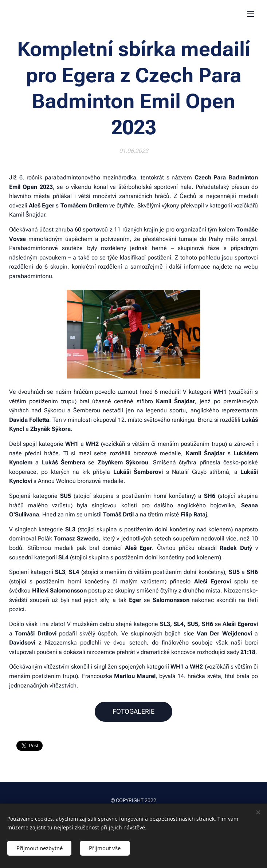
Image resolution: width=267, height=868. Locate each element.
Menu (251, 14)
